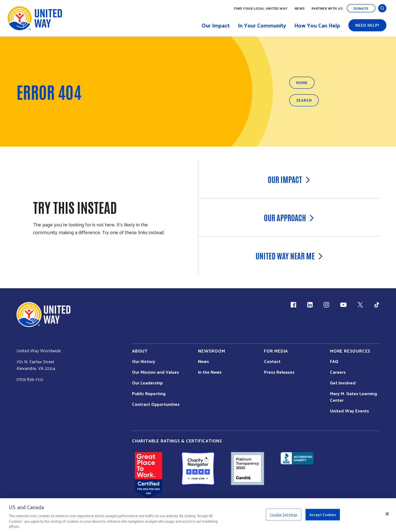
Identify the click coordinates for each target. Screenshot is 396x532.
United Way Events (350, 411)
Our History (144, 361)
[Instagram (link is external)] (326, 305)
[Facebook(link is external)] (293, 305)
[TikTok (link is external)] (377, 305)
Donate (361, 8)
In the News (210, 372)
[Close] (387, 514)
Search (304, 100)
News (300, 8)
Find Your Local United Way (261, 8)
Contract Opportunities (156, 404)
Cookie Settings (284, 515)
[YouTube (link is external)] (343, 305)
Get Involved (343, 383)
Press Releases (279, 372)
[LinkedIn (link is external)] (310, 305)
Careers (338, 372)
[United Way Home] (34, 18)
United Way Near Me (289, 256)
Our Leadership (147, 383)
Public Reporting (149, 394)
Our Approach (289, 217)
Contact (272, 361)
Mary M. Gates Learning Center (354, 397)
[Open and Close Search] (382, 8)
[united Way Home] (43, 315)
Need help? (367, 25)
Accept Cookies (323, 515)
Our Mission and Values (156, 372)
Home (302, 83)
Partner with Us (327, 8)
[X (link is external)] (360, 305)
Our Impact (289, 179)
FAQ (334, 361)
